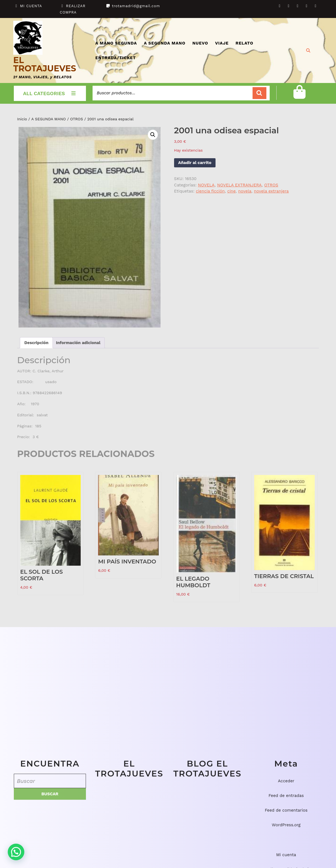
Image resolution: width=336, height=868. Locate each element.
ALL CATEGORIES (50, 93)
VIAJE (222, 43)
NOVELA (206, 185)
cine (231, 191)
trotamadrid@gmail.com (136, 6)
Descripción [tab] (36, 343)
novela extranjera (271, 191)
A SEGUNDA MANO (165, 43)
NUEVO (200, 43)
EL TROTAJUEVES (45, 64)
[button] (153, 135)
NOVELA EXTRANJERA (239, 185)
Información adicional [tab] (78, 343)
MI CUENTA (31, 6)
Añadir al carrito (195, 163)
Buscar (259, 93)
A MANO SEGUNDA (116, 43)
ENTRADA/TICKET (116, 58)
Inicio (22, 119)
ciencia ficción (210, 191)
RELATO (245, 43)
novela (245, 191)
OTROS (77, 119)
